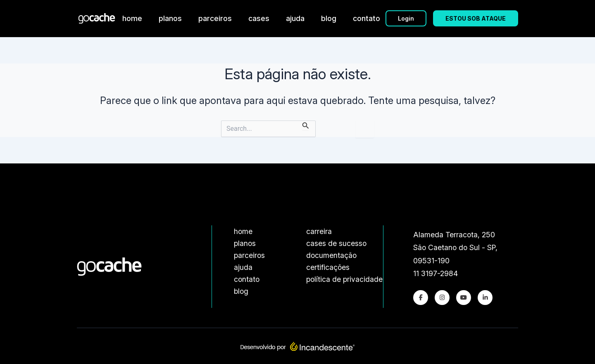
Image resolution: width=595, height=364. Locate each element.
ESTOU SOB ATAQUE (476, 18)
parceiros (215, 18)
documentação (331, 255)
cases (259, 18)
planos (170, 18)
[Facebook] (421, 298)
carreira (319, 231)
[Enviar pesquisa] (306, 125)
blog (329, 18)
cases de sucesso (336, 243)
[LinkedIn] (485, 298)
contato (367, 18)
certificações (328, 267)
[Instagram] (442, 298)
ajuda (295, 18)
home (132, 18)
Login (406, 18)
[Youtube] (464, 298)
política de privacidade (344, 279)
